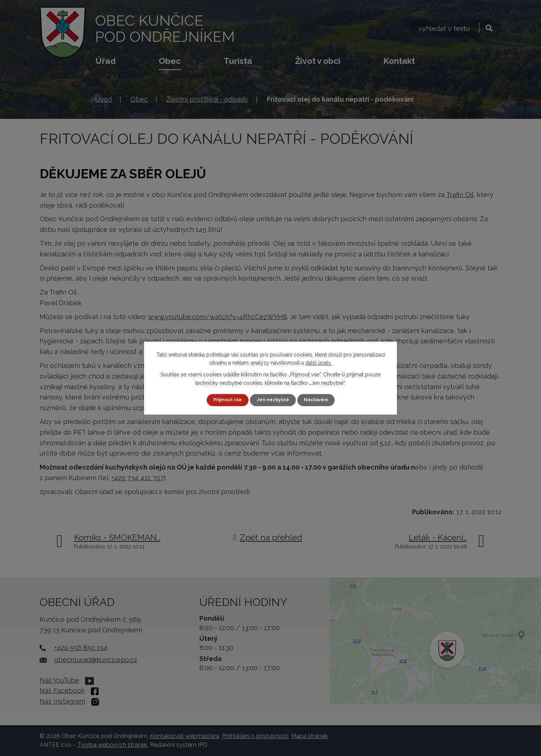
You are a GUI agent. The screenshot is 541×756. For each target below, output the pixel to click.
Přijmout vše (225, 400)
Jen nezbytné (273, 400)
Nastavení (319, 400)
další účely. (319, 362)
